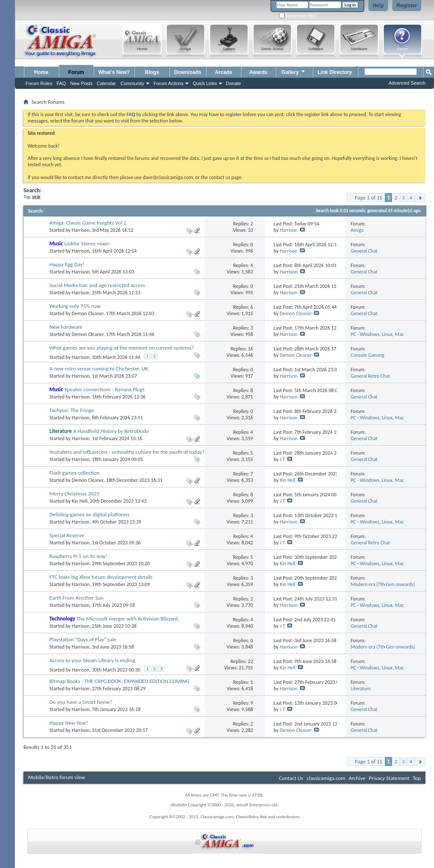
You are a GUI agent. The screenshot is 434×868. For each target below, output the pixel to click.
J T (282, 459)
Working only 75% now (75, 306)
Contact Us (291, 778)
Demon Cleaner (88, 313)
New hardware (66, 327)
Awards (258, 72)
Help (378, 6)
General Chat (364, 251)
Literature (361, 689)
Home (41, 72)
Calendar (107, 83)
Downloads (188, 72)
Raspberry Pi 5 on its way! (78, 556)
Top (417, 778)
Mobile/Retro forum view (57, 777)
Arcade (224, 72)
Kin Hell (287, 480)
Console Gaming (367, 355)
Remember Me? (298, 16)
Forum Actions (168, 83)
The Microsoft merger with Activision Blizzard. (128, 619)
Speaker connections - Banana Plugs (104, 389)
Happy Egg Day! (67, 264)
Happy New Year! (69, 723)
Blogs (152, 72)
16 (250, 349)
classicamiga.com (326, 778)
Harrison (81, 230)
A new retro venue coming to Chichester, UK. (99, 369)
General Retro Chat (370, 376)
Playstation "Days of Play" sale (83, 639)
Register (407, 6)
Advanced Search (407, 83)
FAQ (61, 83)
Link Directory (335, 72)
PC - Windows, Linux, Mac (377, 334)
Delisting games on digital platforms (89, 514)
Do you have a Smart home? (81, 702)
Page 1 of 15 (369, 198)
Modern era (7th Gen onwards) (383, 584)
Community (132, 83)
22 (250, 661)
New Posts (81, 83)
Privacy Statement (389, 778)
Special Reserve (67, 535)
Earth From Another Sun (76, 598)
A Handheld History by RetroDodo (111, 431)
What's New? (114, 72)
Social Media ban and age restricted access (97, 285)
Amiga (357, 230)
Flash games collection (74, 473)
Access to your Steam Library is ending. (93, 660)
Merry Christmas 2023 (74, 494)
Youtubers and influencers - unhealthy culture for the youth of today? (127, 452)
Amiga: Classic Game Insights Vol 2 (88, 223)
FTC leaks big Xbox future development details (101, 577)
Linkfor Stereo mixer (87, 243)
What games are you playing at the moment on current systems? (122, 348)
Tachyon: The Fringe (72, 410)
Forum (76, 72)
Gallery (294, 71)
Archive (357, 778)
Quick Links (205, 83)
